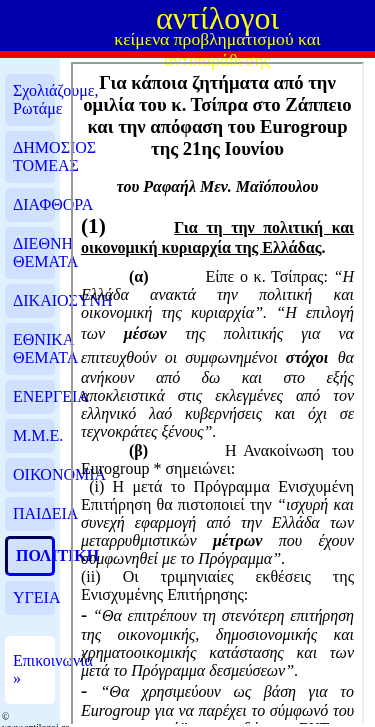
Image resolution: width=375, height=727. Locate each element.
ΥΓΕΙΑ (34, 597)
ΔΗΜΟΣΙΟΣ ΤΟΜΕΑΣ (34, 156)
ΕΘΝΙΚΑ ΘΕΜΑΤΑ (34, 348)
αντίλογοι (217, 18)
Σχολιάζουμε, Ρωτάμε (34, 99)
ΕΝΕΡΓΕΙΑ (34, 396)
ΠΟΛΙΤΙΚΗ (34, 555)
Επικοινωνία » (34, 669)
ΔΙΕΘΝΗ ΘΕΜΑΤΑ (34, 252)
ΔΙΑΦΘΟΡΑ (34, 204)
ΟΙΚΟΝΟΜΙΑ (34, 474)
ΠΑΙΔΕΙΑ (34, 513)
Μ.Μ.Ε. (34, 435)
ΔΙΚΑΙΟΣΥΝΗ (34, 300)
